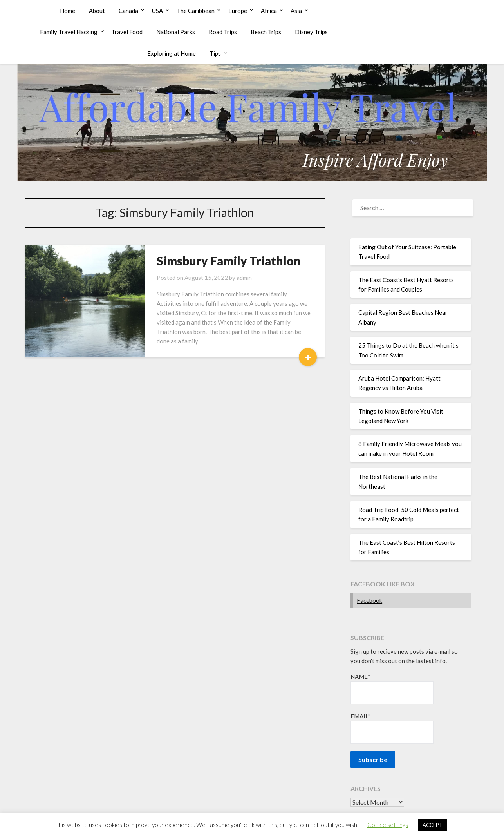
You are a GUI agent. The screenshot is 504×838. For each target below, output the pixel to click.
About (97, 11)
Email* (392, 728)
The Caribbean (196, 11)
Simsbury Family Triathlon (229, 261)
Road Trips (223, 32)
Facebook (369, 600)
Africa (269, 11)
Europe (238, 11)
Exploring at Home (172, 53)
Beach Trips (266, 32)
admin (244, 278)
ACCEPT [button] (433, 825)
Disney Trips (311, 32)
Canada (128, 11)
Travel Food (127, 32)
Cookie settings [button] (388, 825)
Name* (392, 688)
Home (68, 11)
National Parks (176, 32)
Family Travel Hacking (69, 32)
